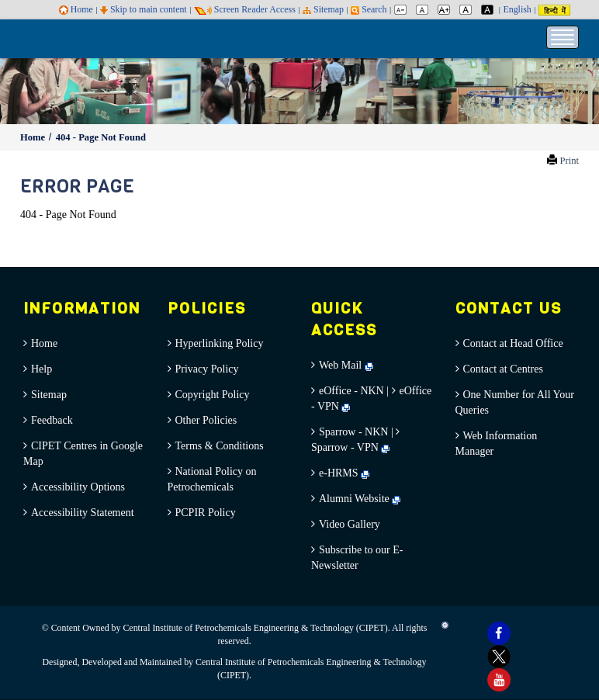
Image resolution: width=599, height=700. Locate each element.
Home (76, 9)
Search (369, 9)
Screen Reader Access (245, 9)
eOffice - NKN (351, 391)
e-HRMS (344, 473)
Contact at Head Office (513, 343)
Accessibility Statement (83, 513)
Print (570, 161)
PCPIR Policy (206, 513)
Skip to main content (144, 9)
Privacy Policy (207, 369)
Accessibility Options (78, 487)
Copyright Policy (213, 395)
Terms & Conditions (220, 446)
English (517, 9)
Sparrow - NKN (353, 432)
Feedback (52, 420)
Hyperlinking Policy (220, 343)
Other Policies (206, 420)
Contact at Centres (503, 369)
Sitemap (323, 9)
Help (42, 369)
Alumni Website (360, 499)
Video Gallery (350, 524)
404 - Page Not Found (101, 137)
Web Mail (346, 365)
